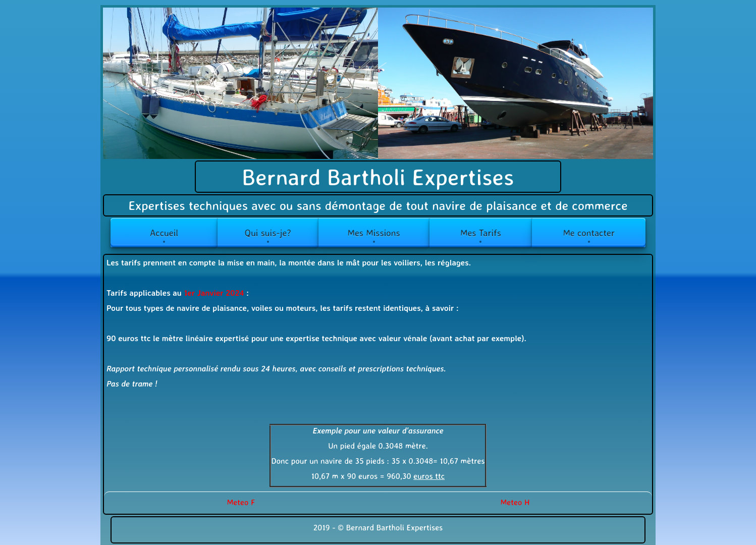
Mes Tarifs (481, 233)
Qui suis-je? (268, 233)
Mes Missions (373, 233)
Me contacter (589, 233)
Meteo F (241, 502)
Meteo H (515, 502)
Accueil (164, 233)
